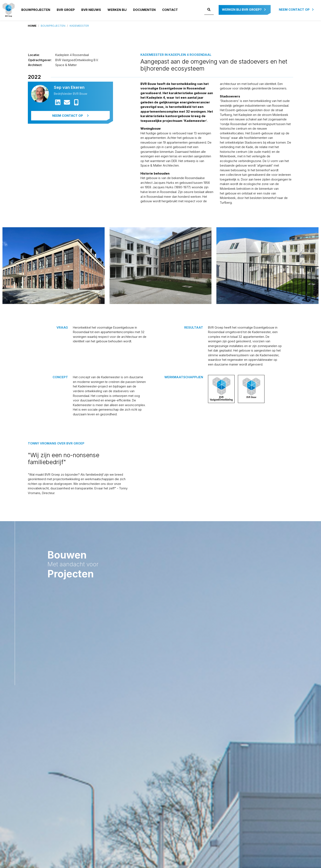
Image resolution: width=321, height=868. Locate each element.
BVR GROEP (66, 10)
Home (32, 26)
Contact (170, 10)
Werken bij (117, 10)
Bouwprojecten (36, 10)
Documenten (144, 10)
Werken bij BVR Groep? (244, 10)
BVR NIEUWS (91, 10)
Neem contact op (296, 10)
